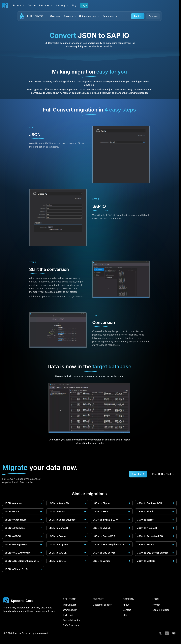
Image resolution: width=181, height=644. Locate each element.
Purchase (153, 16)
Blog (74, 5)
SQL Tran (68, 615)
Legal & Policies (161, 610)
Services (32, 5)
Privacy (156, 605)
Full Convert (35, 16)
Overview (56, 16)
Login (84, 5)
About (126, 605)
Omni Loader (70, 610)
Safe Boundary (71, 625)
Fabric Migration (72, 620)
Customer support (103, 605)
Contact (127, 610)
